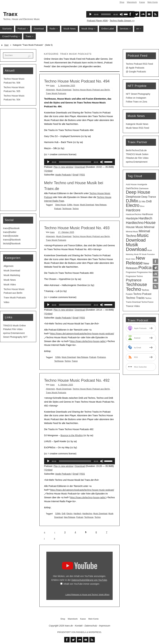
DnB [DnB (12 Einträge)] (149, 201)
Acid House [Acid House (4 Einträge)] (131, 184)
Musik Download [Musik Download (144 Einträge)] (136, 247)
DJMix (70, 205)
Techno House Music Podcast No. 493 (77, 228)
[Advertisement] (18, 160)
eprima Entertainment (14, 333)
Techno (75, 209)
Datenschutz (91, 626)
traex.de (69, 626)
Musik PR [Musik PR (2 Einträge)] (138, 254)
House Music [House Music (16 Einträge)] (135, 227)
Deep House (61, 205)
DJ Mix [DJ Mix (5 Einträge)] (142, 202)
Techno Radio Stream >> (122, 21)
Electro (69, 514)
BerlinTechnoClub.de (136, 150)
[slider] (75, 162)
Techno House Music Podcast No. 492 (77, 380)
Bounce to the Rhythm (72, 435)
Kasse (142, 2)
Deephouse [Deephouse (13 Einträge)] (133, 197)
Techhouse (67, 209)
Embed (49, 171)
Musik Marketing (12, 275)
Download (80, 167)
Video (6, 302)
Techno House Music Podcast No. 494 (77, 81)
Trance (75, 361)
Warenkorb (132, 2)
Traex (10, 14)
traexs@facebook (12, 240)
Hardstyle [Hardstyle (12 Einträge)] (132, 218)
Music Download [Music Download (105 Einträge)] (137, 238)
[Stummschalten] (102, 162)
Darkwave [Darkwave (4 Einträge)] (144, 188)
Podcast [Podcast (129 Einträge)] (147, 267)
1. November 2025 (67, 86)
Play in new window (63, 167)
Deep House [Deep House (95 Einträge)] (138, 192)
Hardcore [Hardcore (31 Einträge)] (133, 210)
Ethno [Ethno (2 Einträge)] (142, 206)
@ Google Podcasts (136, 72)
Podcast (58, 209)
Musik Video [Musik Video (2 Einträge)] (131, 259)
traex (52, 86)
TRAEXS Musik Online (14, 326)
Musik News (10, 280)
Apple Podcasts (63, 175)
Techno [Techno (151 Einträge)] (133, 289)
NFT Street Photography (138, 94)
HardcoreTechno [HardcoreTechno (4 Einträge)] (134, 214)
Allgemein (50, 90)
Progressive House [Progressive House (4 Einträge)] (146, 272)
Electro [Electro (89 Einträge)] (133, 205)
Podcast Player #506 (97, 21)
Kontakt (79, 626)
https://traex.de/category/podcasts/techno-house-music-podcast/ (82, 334)
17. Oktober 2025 (66, 232)
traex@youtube (11, 236)
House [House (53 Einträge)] (150, 223)
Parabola (81, 632)
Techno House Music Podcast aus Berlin (91, 90)
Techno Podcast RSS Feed (139, 64)
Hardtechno (87, 514)
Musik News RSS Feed (137, 128)
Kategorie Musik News (137, 124)
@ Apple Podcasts (135, 68)
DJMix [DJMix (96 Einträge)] (132, 201)
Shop (122, 2)
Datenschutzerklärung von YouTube (89, 580)
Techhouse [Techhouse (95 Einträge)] (136, 284)
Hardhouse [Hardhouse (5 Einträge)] (147, 214)
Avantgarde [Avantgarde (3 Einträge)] (142, 184)
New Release (101, 205)
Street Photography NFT (15, 337)
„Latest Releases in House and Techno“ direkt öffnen (87, 595)
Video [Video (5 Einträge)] (137, 306)
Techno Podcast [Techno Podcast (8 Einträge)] (142, 294)
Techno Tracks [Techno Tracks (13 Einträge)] (135, 298)
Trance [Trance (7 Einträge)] (130, 306)
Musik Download (64, 90)
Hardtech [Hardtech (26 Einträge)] (145, 218)
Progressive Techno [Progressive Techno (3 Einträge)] (134, 276)
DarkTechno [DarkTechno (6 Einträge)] (132, 188)
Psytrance (101, 357)
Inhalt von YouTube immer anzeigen (82, 584)
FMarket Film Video (13, 329)
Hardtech (77, 514)
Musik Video (10, 285)
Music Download (69, 357)
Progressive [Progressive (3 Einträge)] (131, 272)
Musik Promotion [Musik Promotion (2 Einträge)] (148, 254)
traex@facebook (11, 228)
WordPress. (95, 632)
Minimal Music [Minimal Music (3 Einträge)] (132, 232)
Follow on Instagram (136, 98)
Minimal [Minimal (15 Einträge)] (149, 227)
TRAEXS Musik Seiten (137, 154)
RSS (82, 175)
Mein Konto (153, 2)
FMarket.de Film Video (137, 158)
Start (6, 45)
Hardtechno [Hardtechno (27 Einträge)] (135, 223)
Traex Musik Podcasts (56, 93)
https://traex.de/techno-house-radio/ (88, 341)
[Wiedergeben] (48, 162)
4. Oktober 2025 (66, 385)
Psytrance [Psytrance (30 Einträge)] (134, 280)
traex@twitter (10, 232)
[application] (79, 162)
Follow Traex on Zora (136, 102)
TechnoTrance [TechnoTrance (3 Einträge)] (147, 302)
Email (76, 175)
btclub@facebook (12, 244)
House (76, 205)
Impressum (105, 626)
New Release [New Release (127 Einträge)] (135, 260)
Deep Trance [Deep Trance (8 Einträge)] (149, 197)
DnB (63, 514)
